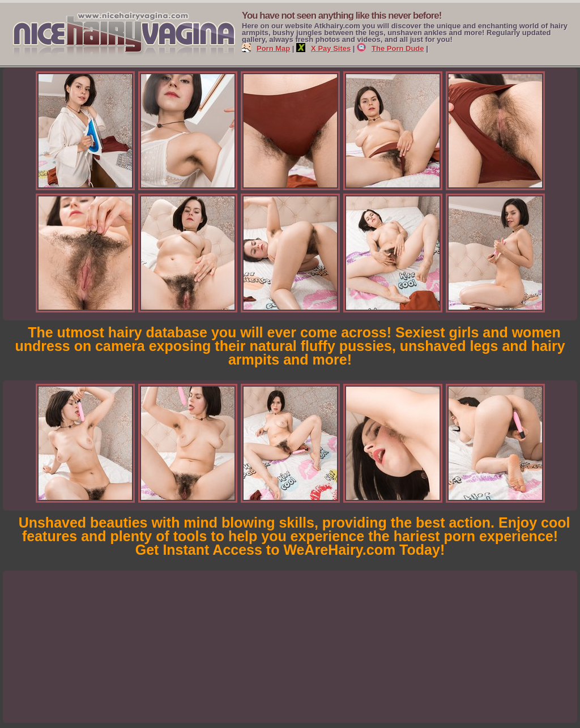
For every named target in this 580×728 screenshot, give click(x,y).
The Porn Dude (390, 48)
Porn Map (266, 48)
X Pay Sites (323, 48)
